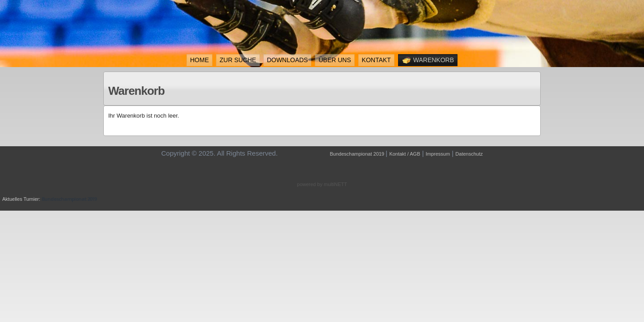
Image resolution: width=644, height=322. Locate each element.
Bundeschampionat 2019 (358, 154)
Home (199, 60)
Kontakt (376, 60)
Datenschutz (469, 154)
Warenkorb (428, 60)
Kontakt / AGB (405, 154)
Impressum (438, 154)
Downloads (288, 60)
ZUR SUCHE (238, 60)
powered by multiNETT (322, 184)
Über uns (335, 60)
